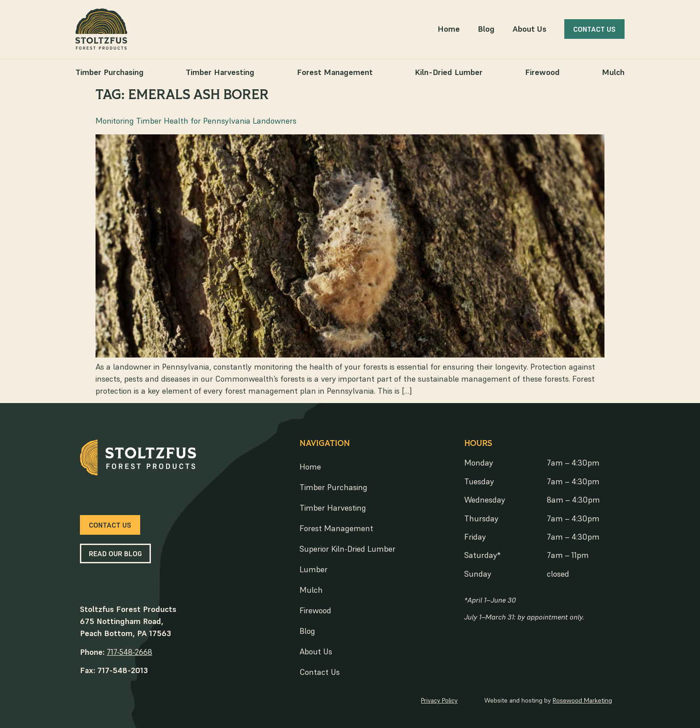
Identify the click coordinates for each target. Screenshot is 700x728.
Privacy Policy (439, 700)
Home (449, 29)
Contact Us (320, 672)
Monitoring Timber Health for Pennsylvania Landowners (196, 121)
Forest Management (335, 72)
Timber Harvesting (220, 72)
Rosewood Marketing (582, 700)
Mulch (613, 72)
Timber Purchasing (110, 72)
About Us (529, 29)
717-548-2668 (129, 652)
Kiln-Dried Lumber (449, 72)
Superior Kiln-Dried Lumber (348, 549)
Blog (486, 29)
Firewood (542, 72)
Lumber (314, 569)
